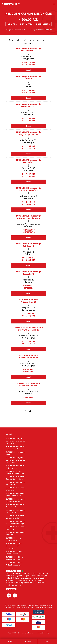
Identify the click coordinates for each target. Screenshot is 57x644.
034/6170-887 (29, 62)
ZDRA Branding (43, 633)
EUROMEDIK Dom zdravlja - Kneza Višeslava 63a (16, 495)
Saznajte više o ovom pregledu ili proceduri (28, 24)
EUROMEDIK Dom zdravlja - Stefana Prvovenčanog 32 (16, 522)
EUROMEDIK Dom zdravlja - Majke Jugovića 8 (16, 467)
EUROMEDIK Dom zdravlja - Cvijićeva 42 (16, 528)
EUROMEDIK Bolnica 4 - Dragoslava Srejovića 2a (15, 472)
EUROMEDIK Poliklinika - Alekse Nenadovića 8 (15, 564)
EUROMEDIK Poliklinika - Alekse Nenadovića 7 (15, 558)
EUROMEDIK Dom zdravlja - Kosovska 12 (16, 534)
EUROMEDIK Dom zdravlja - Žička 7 (16, 453)
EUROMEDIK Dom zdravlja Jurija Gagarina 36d (29, 133)
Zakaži (28, 70)
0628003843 (28, 397)
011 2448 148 (28, 202)
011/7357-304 (29, 174)
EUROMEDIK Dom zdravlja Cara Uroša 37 (29, 161)
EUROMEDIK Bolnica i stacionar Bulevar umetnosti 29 (28, 329)
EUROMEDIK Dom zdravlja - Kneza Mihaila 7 (16, 448)
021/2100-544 (29, 118)
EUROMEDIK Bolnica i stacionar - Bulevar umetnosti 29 (14, 546)
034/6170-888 (29, 65)
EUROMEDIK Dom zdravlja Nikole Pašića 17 (29, 105)
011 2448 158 (28, 204)
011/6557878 (29, 232)
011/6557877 (29, 230)
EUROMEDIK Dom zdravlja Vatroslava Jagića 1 (29, 189)
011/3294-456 (29, 258)
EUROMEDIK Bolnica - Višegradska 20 (14, 539)
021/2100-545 (29, 120)
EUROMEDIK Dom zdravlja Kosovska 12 (29, 273)
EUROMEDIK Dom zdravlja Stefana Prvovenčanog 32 (29, 217)
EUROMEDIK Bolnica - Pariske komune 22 (14, 553)
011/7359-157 (29, 344)
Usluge (9, 641)
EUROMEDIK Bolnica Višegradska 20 (29, 301)
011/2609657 (29, 372)
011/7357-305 (29, 176)
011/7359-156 (29, 341)
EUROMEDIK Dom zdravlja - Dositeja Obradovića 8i (16, 478)
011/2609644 (29, 369)
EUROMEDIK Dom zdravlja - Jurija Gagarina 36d (16, 500)
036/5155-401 (29, 93)
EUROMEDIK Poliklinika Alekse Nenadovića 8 (29, 384)
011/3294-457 (29, 260)
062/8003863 (29, 288)
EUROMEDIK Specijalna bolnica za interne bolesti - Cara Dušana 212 (16, 460)
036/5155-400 (29, 90)
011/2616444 (29, 286)
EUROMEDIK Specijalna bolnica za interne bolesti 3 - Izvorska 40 (17, 441)
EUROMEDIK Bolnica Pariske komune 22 (29, 356)
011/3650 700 (29, 316)
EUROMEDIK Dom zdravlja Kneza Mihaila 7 (29, 49)
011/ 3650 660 (29, 313)
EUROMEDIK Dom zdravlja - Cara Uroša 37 (16, 511)
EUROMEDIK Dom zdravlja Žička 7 (29, 77)
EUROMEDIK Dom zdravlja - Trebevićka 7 (16, 506)
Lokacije (28, 641)
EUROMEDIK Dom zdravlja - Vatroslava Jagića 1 (16, 517)
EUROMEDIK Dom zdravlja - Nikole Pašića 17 (16, 483)
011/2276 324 (29, 148)
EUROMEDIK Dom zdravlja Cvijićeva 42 (29, 245)
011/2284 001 (29, 146)
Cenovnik (47, 641)
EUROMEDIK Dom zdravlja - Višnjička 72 (16, 489)
